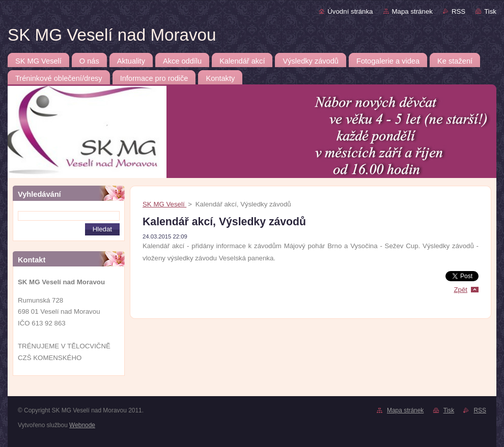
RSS (458, 11)
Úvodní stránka (350, 11)
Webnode (82, 425)
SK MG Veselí (164, 204)
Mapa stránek (412, 11)
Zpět (460, 290)
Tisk (490, 11)
